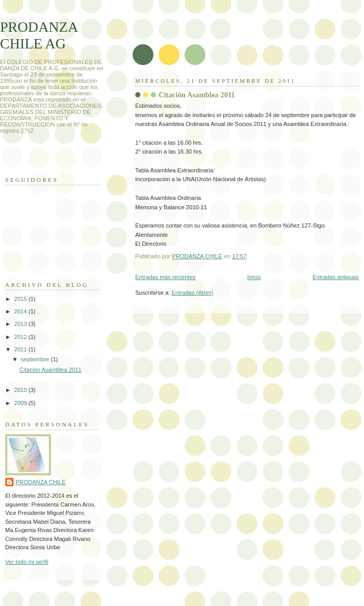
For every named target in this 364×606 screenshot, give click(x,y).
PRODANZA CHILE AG (39, 35)
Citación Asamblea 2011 (197, 95)
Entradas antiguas (336, 277)
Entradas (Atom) (192, 293)
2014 (21, 311)
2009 (21, 403)
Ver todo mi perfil (27, 562)
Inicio (254, 277)
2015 (21, 299)
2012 (21, 337)
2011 (21, 349)
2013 (21, 324)
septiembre (36, 359)
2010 (21, 390)
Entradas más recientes (165, 277)
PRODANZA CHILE (41, 482)
